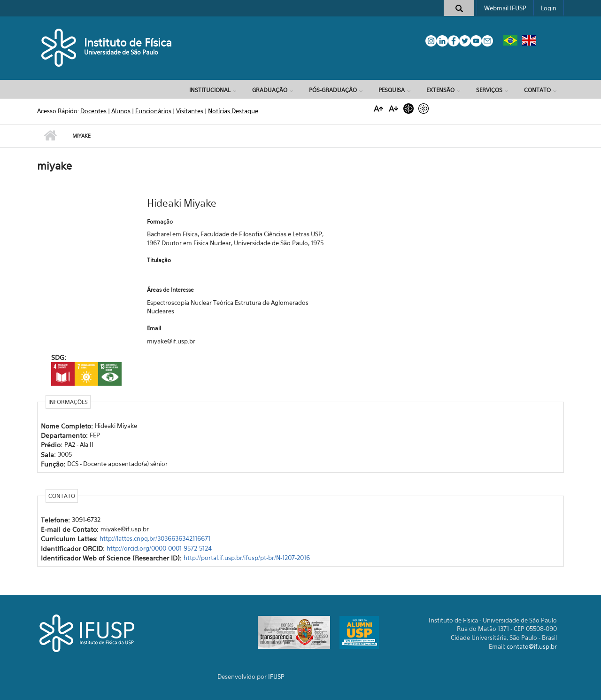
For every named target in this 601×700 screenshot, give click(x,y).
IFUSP (276, 677)
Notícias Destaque (233, 111)
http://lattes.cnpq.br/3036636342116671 (155, 538)
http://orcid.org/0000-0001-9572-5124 (159, 548)
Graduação (270, 90)
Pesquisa (392, 90)
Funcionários (153, 111)
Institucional (210, 90)
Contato (537, 90)
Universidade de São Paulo (121, 52)
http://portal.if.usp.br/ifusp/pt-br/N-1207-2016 (247, 558)
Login (549, 8)
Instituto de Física (128, 43)
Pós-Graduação (333, 90)
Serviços (489, 90)
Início (50, 136)
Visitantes (190, 111)
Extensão (440, 90)
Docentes (93, 111)
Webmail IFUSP (505, 8)
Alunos (121, 111)
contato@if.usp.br (532, 646)
